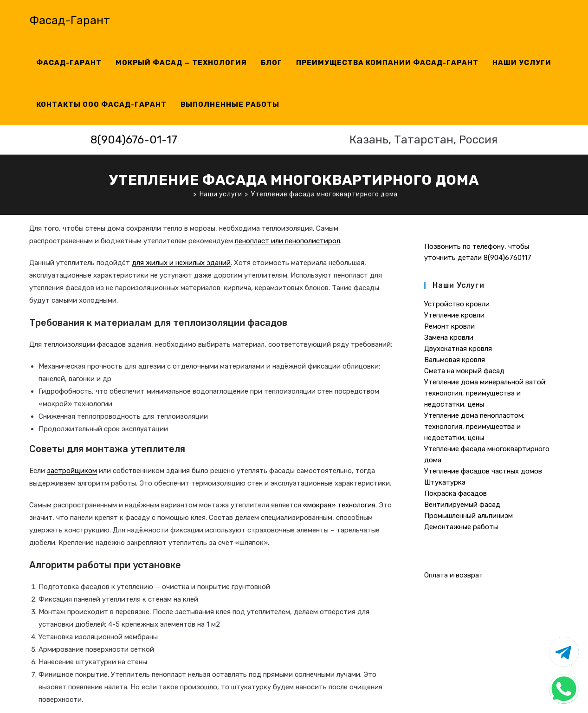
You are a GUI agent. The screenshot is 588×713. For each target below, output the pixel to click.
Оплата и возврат (454, 575)
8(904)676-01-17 (134, 140)
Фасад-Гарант (70, 20)
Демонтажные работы (461, 527)
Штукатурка (445, 482)
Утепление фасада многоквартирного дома (324, 194)
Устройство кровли (457, 304)
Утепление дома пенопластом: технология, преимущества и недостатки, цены (474, 427)
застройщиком (72, 471)
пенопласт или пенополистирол (288, 241)
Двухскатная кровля (458, 349)
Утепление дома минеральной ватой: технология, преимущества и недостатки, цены (485, 393)
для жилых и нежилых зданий (181, 263)
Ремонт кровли (449, 326)
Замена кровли (449, 337)
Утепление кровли (454, 315)
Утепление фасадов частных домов (483, 471)
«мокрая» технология (339, 505)
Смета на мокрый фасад (464, 371)
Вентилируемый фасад (462, 505)
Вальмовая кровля (455, 360)
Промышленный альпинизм (468, 516)
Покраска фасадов (456, 493)
